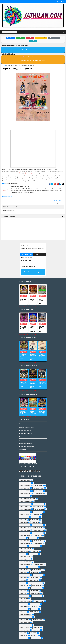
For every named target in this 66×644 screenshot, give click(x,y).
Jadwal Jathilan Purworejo (27, 433)
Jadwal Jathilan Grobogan (26, 420)
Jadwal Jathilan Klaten (26, 426)
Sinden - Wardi (36, 626)
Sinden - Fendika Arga (38, 484)
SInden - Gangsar (34, 568)
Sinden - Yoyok (23, 629)
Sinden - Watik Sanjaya (25, 561)
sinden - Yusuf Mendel (25, 526)
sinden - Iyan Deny (33, 563)
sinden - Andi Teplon (38, 537)
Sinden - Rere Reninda (37, 616)
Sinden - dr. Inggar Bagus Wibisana (28, 495)
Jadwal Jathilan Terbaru (26, 439)
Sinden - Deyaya (23, 589)
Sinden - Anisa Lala (38, 571)
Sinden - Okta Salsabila (25, 553)
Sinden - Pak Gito (38, 532)
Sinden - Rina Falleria (38, 521)
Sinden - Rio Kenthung (25, 618)
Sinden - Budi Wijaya (37, 582)
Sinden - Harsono (24, 595)
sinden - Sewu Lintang (37, 566)
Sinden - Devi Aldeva (24, 547)
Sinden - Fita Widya (37, 592)
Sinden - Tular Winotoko (25, 558)
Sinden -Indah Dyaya (38, 561)
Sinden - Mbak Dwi (24, 603)
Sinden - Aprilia (23, 574)
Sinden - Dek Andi (34, 587)
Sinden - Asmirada (34, 576)
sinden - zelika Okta (36, 634)
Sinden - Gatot (35, 513)
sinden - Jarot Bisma (24, 503)
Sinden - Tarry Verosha (25, 500)
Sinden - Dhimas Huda (39, 526)
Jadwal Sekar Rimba (26, 255)
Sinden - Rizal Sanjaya (38, 503)
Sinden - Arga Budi (35, 574)
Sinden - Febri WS (39, 482)
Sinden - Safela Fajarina (25, 505)
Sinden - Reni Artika (24, 616)
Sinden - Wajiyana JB (24, 524)
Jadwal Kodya (33, 41)
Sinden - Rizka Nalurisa (25, 482)
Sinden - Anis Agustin (25, 571)
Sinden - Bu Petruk (24, 582)
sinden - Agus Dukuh (38, 524)
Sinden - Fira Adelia (24, 592)
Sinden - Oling (23, 608)
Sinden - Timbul (33, 534)
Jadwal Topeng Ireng (26, 256)
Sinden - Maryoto (24, 600)
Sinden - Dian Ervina (38, 508)
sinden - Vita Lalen (24, 513)
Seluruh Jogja (11, 38)
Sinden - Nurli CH (38, 487)
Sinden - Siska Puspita (25, 555)
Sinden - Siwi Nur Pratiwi (25, 621)
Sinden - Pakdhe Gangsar (25, 610)
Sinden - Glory (23, 516)
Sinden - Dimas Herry (24, 529)
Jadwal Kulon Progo (54, 38)
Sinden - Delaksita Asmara (26, 497)
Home (5, 65)
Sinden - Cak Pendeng (24, 508)
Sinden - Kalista (39, 597)
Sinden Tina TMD (23, 631)
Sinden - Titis (37, 624)
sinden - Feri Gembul (39, 505)
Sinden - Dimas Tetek (24, 484)
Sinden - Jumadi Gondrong (26, 597)
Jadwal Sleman (20, 38)
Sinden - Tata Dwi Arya (25, 624)
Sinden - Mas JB (35, 518)
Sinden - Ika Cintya (34, 516)
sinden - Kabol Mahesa (25, 539)
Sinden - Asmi (23, 576)
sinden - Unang (23, 568)
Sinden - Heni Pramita (38, 529)
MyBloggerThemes (27, 641)
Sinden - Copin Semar (36, 584)
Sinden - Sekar (36, 511)
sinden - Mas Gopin (24, 566)
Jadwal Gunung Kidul (41, 38)
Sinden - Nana (34, 605)
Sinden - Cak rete (24, 584)
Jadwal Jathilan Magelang (26, 430)
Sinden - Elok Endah (35, 589)
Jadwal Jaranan (27, 250)
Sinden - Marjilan (24, 518)
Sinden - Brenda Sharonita (36, 579)
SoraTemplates (11, 641)
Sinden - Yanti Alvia (39, 500)
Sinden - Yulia (34, 629)
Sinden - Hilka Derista (25, 492)
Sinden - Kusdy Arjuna (25, 476)
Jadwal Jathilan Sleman (12, 65)
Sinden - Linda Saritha (25, 487)
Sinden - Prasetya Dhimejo (26, 613)
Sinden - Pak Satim (34, 608)
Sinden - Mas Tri (35, 600)
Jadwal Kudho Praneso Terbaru (28, 443)
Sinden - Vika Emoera (24, 626)
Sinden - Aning (23, 542)
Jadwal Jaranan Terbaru (27, 254)
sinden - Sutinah (23, 634)
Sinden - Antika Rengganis (26, 545)
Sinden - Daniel (23, 587)
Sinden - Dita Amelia (39, 490)
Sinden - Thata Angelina (25, 490)
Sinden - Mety (35, 603)
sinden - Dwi (22, 563)
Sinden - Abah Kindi (38, 539)
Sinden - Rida (23, 534)
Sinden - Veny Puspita (25, 537)
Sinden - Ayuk (23, 579)
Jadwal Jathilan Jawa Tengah (27, 423)
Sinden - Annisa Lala (35, 542)
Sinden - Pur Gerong (24, 511)
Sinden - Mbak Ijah (34, 550)
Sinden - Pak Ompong (24, 521)
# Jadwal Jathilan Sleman (12, 184)
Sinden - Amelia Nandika (25, 479)
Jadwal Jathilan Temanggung (27, 436)
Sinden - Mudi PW (23, 605)
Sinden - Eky (35, 547)
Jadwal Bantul (30, 38)
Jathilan (39, 250)
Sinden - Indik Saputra (25, 532)
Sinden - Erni (22, 550)
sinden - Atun (34, 631)
